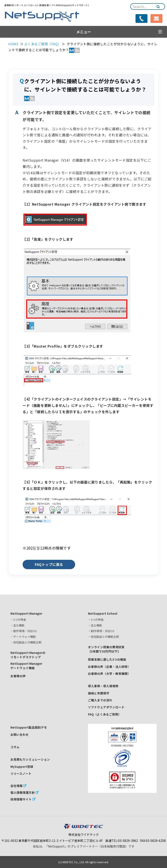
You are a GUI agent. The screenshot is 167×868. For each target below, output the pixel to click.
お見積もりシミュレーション (30, 759)
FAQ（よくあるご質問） (105, 714)
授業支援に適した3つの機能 (107, 659)
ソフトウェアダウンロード (106, 707)
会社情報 (17, 786)
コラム (15, 747)
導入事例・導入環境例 (103, 686)
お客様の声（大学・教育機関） (109, 673)
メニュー (84, 32)
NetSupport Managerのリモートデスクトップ (28, 655)
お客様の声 (18, 676)
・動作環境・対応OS (24, 631)
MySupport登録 (22, 766)
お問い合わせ (20, 734)
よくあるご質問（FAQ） (43, 44)
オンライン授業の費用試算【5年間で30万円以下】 (106, 649)
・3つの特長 (18, 620)
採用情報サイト (21, 799)
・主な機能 (17, 625)
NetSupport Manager (26, 613)
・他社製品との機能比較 (26, 642)
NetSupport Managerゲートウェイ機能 (26, 666)
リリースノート (21, 773)
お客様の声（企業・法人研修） (109, 667)
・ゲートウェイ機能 (23, 637)
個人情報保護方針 (23, 792)
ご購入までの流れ (100, 700)
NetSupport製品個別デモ (29, 727)
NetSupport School (103, 613)
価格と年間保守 (99, 693)
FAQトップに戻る (49, 564)
